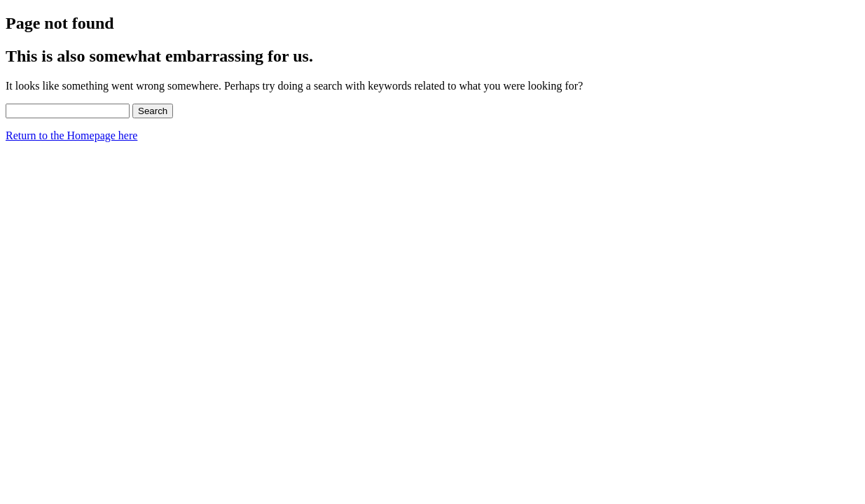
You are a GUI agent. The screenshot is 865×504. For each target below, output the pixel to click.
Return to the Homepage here (71, 135)
